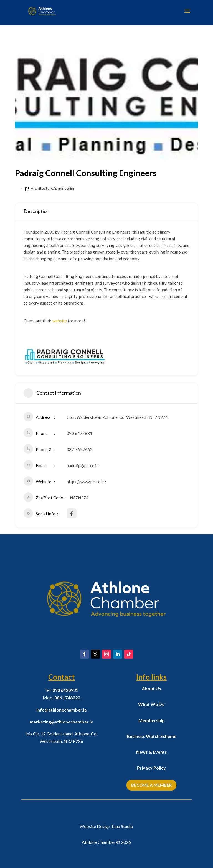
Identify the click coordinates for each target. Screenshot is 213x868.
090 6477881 (79, 433)
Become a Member (151, 785)
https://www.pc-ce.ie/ (86, 482)
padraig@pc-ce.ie (83, 465)
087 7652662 (79, 449)
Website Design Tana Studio (106, 826)
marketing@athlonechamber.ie (61, 722)
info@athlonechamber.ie (62, 710)
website (60, 321)
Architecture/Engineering (53, 188)
